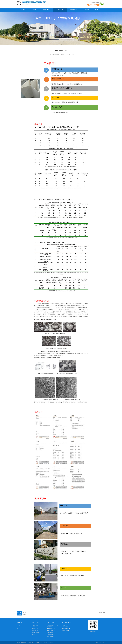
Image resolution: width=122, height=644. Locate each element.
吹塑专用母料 (47, 10)
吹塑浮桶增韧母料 (51, 627)
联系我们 (98, 10)
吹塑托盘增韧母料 (51, 634)
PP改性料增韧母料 (36, 625)
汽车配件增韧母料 (36, 633)
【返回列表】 (102, 612)
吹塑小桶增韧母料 (51, 636)
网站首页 (23, 10)
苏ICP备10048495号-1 (48, 642)
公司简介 (19, 625)
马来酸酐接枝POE (66, 629)
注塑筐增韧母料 (35, 631)
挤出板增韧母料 (55, 54)
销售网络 (19, 627)
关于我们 (34, 10)
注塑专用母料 (60, 10)
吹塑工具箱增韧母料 (51, 629)
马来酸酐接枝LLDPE (66, 627)
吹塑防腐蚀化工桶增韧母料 (53, 625)
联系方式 (102, 642)
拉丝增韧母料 (35, 627)
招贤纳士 (98, 642)
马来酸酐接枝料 (74, 10)
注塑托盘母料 (35, 634)
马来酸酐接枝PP (66, 631)
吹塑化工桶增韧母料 (51, 631)
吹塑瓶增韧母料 (50, 633)
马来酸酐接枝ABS (66, 625)
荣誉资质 (19, 629)
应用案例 (87, 10)
